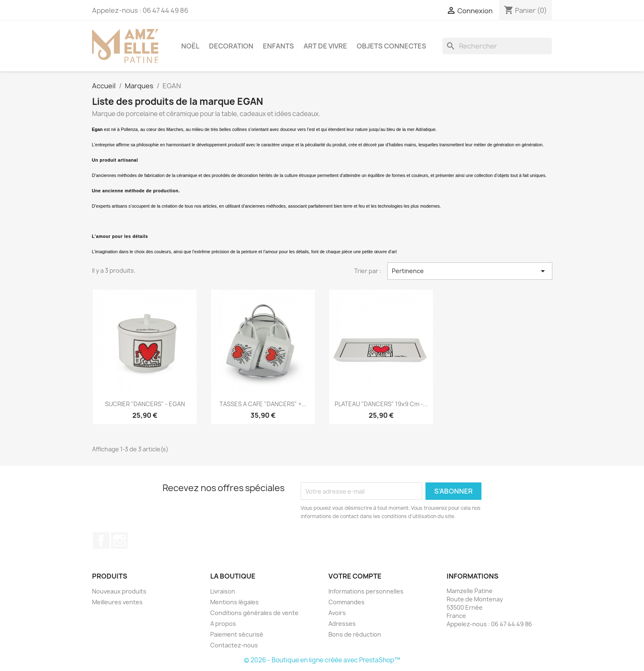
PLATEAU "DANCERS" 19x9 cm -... (381, 404)
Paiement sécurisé (237, 634)
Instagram (119, 540)
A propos (223, 624)
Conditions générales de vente (254, 613)
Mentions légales (235, 602)
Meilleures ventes (117, 602)
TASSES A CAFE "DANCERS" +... (263, 404)
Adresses (342, 624)
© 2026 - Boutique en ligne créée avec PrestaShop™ (322, 660)
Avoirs (337, 613)
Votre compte (355, 576)
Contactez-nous (234, 645)
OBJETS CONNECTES (391, 46)
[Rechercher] (497, 46)
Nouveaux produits (119, 591)
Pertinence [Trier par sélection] (470, 271)
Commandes (346, 602)
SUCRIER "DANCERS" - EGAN (145, 404)
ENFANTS (278, 46)
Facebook (101, 540)
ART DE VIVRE (325, 46)
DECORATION (231, 46)
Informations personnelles (366, 591)
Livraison (223, 591)
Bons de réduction (355, 634)
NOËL (190, 46)
